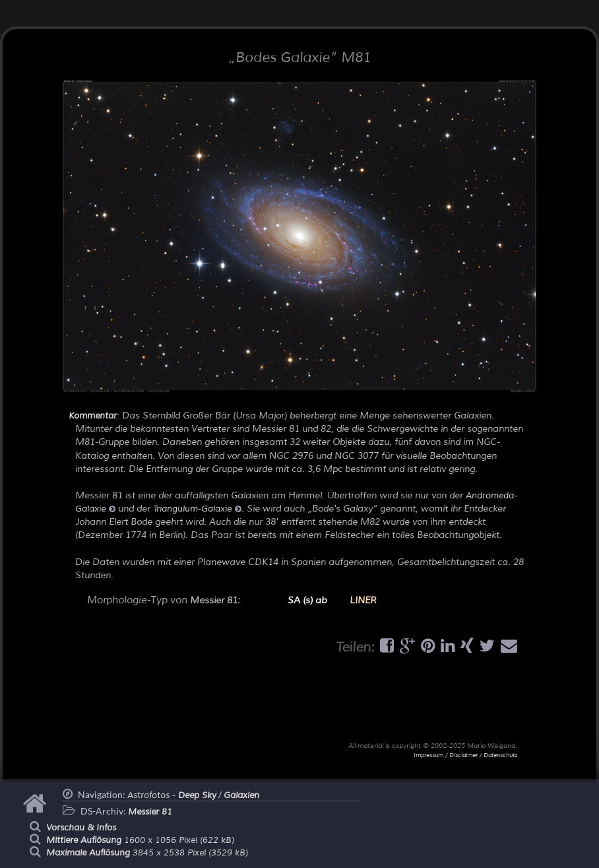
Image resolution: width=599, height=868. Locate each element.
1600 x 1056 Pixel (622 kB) (140, 840)
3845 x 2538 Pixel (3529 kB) (147, 853)
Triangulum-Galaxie (197, 509)
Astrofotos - (172, 795)
